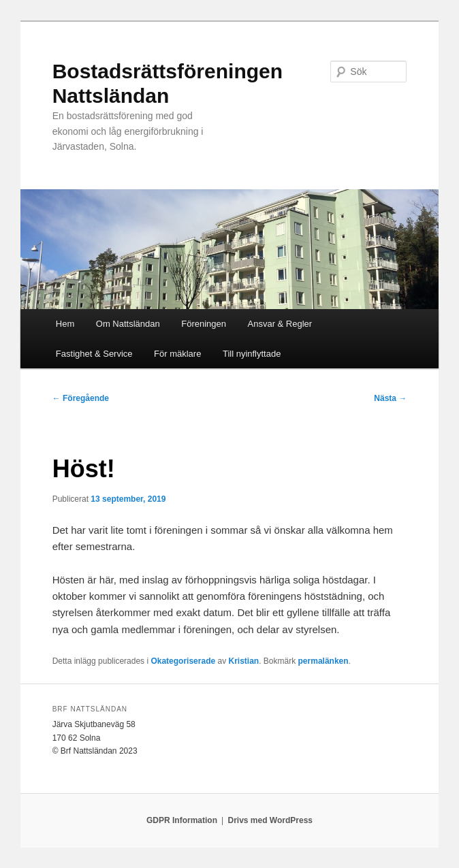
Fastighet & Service (94, 354)
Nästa (390, 398)
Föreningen (204, 324)
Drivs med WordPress (270, 820)
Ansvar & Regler (280, 324)
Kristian (243, 661)
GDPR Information (182, 820)
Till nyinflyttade (252, 354)
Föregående (81, 398)
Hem (65, 324)
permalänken (323, 661)
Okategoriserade (183, 661)
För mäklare (177, 354)
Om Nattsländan (128, 324)
